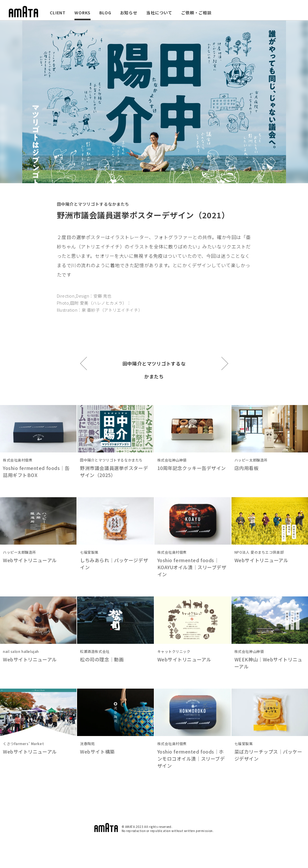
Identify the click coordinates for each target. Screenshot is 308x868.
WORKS (82, 13)
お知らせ (129, 13)
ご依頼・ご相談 (196, 13)
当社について (159, 13)
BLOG (105, 13)
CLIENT (58, 13)
